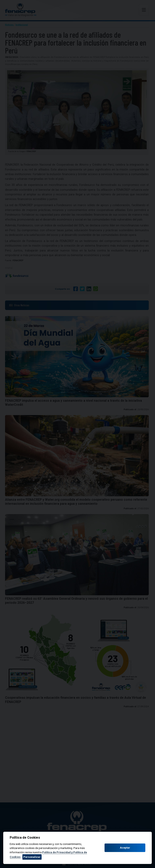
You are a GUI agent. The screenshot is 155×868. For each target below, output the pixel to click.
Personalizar (32, 857)
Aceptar (125, 848)
